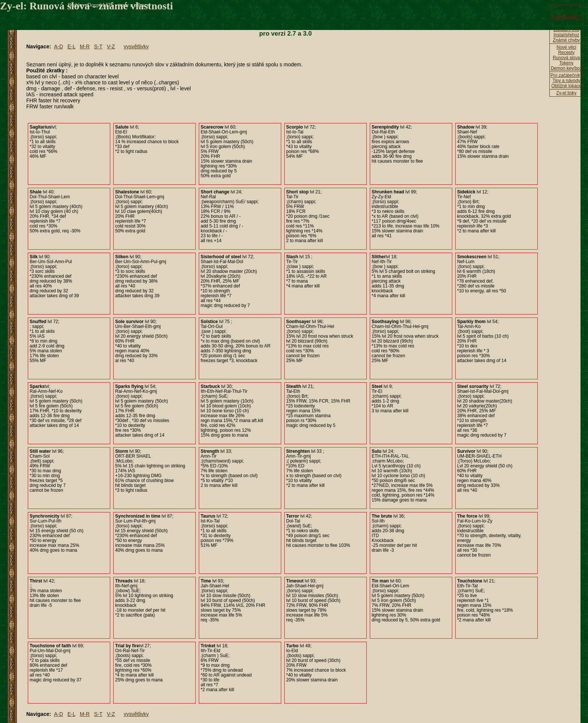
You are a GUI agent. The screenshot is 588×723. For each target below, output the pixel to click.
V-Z (111, 46)
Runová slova (566, 58)
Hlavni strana (566, 15)
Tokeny (566, 63)
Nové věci (566, 47)
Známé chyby (566, 40)
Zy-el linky (566, 93)
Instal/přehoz (566, 35)
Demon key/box (566, 68)
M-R (85, 46)
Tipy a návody (566, 81)
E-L (71, 46)
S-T (98, 46)
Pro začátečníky (566, 75)
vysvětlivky (136, 46)
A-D (58, 46)
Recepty (566, 52)
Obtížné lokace (566, 86)
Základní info (566, 30)
